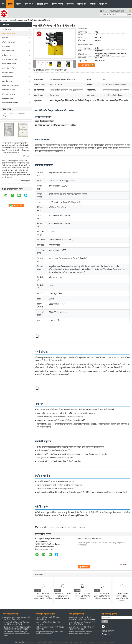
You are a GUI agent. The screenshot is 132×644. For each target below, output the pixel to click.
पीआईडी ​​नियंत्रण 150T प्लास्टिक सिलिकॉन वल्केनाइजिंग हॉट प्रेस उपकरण (122, 597)
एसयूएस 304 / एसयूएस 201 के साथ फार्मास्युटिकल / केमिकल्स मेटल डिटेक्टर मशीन (82, 618)
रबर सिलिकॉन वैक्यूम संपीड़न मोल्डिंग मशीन (55, 70)
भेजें (105, 621)
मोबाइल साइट (106, 634)
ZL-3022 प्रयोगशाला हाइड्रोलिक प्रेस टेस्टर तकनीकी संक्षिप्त (55, 125)
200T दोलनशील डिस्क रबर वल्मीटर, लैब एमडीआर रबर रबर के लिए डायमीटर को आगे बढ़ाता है (16, 634)
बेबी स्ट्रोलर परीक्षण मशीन (9, 94)
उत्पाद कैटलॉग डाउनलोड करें (45, 121)
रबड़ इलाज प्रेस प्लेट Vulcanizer (17, 113)
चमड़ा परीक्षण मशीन (8, 81)
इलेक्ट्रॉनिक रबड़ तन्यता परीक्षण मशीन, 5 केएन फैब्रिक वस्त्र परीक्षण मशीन (50, 633)
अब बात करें (82, 4)
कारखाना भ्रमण (42, 4)
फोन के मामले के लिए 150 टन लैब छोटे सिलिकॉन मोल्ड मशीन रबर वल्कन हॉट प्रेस (102, 596)
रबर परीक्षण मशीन (7, 29)
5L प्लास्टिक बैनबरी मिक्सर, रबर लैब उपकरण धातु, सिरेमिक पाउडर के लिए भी (17, 623)
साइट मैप (111, 631)
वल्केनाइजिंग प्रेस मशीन (17, 20)
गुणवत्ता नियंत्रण (57, 4)
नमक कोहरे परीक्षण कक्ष (78, 527)
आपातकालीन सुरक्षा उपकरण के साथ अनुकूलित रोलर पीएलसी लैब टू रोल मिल (17, 618)
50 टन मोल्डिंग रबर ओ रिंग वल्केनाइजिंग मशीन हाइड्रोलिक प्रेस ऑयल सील (63, 596)
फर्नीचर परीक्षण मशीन (8, 99)
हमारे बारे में (29, 4)
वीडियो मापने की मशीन (8, 90)
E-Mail (104, 631)
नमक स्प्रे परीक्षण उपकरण (46, 527)
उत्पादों (10, 4)
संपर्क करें (70, 4)
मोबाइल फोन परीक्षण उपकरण (10, 86)
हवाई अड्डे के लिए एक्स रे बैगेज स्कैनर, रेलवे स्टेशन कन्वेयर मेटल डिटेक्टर (82, 628)
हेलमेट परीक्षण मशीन (8, 68)
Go (130, 14)
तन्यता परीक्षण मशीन (8, 51)
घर (3, 4)
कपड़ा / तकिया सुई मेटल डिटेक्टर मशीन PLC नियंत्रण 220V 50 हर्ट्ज (82, 623)
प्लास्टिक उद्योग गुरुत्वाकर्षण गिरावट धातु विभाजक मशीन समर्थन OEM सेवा (81, 633)
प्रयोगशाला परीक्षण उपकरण (10, 103)
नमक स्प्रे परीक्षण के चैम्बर (62, 527)
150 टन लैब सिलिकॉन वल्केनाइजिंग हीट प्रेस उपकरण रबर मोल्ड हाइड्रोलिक (43, 596)
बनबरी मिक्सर (6, 46)
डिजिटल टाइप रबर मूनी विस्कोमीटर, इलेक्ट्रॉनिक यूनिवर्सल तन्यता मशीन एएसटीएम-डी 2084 (17, 628)
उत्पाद (6, 20)
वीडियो (19, 4)
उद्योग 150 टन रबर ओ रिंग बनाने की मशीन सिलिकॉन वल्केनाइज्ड (82, 596)
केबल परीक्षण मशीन (8, 77)
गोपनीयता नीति (19, 642)
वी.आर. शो (103, 4)
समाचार (93, 4)
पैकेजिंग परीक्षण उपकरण (9, 64)
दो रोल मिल (5, 38)
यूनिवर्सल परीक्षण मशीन (9, 42)
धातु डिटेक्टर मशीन (7, 55)
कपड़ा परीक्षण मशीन (8, 73)
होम (1, 20)
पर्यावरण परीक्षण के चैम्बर (9, 60)
